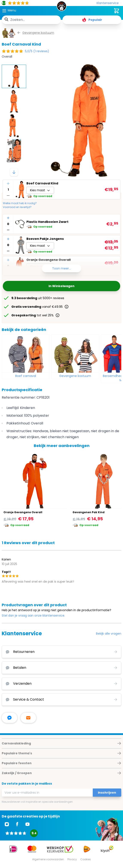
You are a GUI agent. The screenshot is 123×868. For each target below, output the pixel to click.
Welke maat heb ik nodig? (20, 203)
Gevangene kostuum (75, 376)
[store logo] (61, 7)
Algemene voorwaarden (48, 859)
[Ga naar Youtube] (27, 824)
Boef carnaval (26, 376)
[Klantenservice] (109, 3)
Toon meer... (61, 268)
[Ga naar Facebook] (17, 824)
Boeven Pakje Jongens (45, 239)
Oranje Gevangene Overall (23, 512)
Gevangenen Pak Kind (89, 512)
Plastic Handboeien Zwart (47, 222)
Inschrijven (107, 793)
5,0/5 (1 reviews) (37, 51)
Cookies (86, 859)
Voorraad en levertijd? (17, 207)
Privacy (72, 859)
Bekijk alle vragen (109, 634)
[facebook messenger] (9, 718)
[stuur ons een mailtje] (28, 718)
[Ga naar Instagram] (7, 824)
